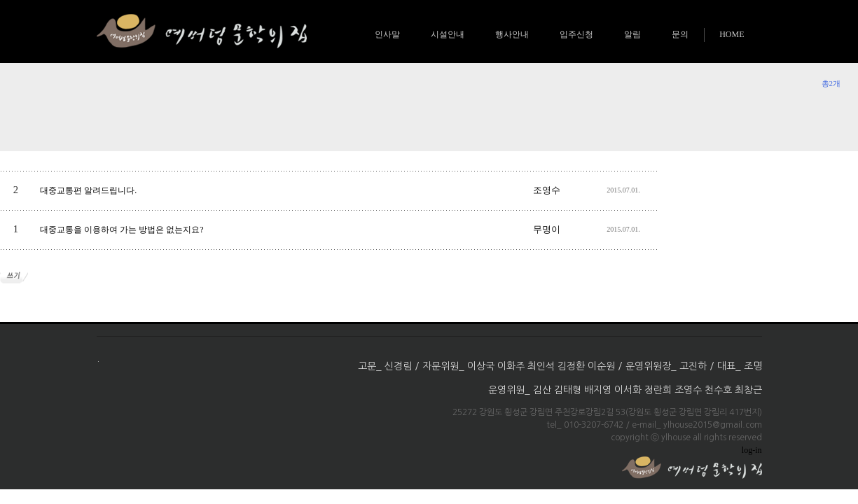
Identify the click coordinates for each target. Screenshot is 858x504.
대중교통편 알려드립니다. (88, 190)
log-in (752, 450)
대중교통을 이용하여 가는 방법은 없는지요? (122, 230)
